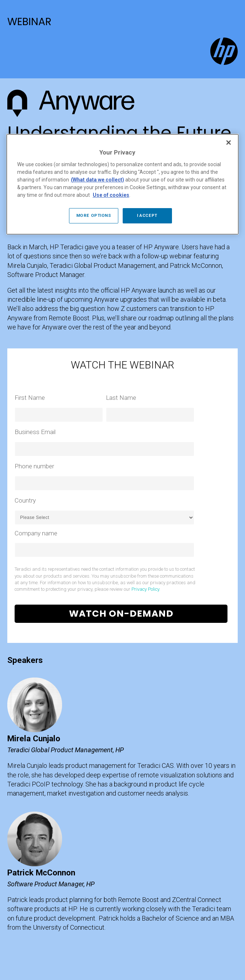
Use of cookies (111, 195)
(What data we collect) (97, 180)
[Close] (229, 142)
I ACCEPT (147, 215)
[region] (122, 184)
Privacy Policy (145, 589)
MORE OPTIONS (94, 215)
